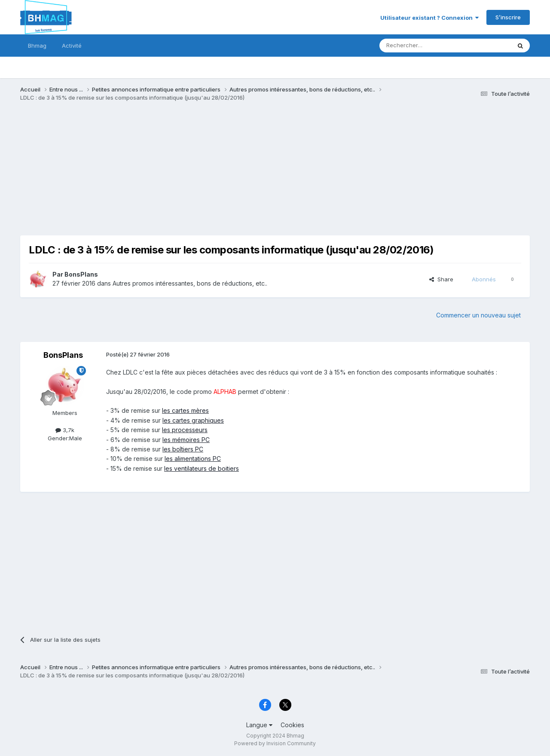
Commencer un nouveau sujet (478, 315)
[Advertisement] (177, 175)
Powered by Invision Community (275, 743)
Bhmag (37, 46)
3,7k (65, 430)
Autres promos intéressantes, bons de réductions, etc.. (190, 283)
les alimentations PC (193, 459)
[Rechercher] (426, 46)
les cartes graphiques (193, 420)
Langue (259, 725)
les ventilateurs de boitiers (202, 468)
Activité (72, 46)
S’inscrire (508, 17)
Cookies (292, 725)
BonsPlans (81, 274)
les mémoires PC (186, 440)
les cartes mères (185, 410)
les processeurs (185, 430)
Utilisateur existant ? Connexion (429, 18)
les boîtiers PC (183, 449)
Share (441, 279)
